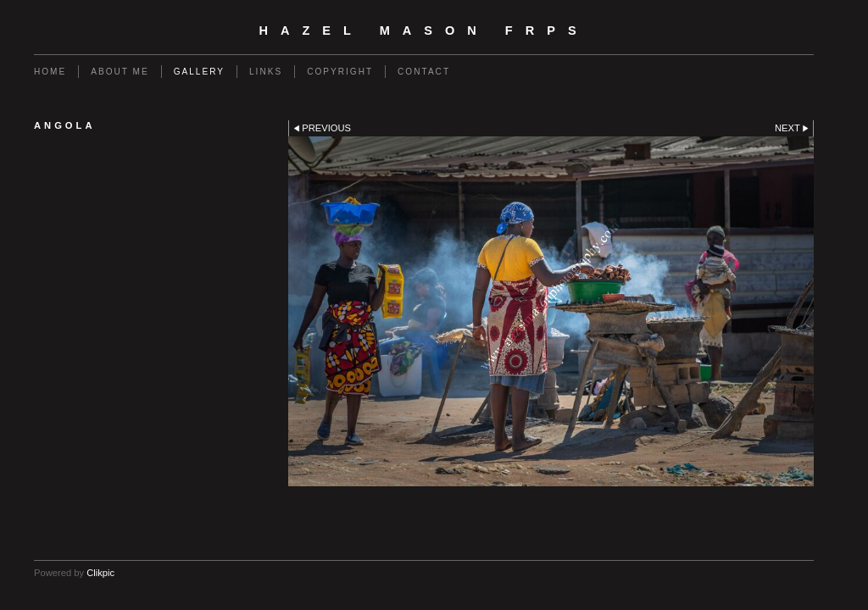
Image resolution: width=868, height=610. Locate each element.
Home (50, 72)
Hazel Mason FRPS (423, 30)
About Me (120, 72)
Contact (424, 72)
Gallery (199, 72)
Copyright (340, 72)
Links (266, 72)
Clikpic (100, 573)
